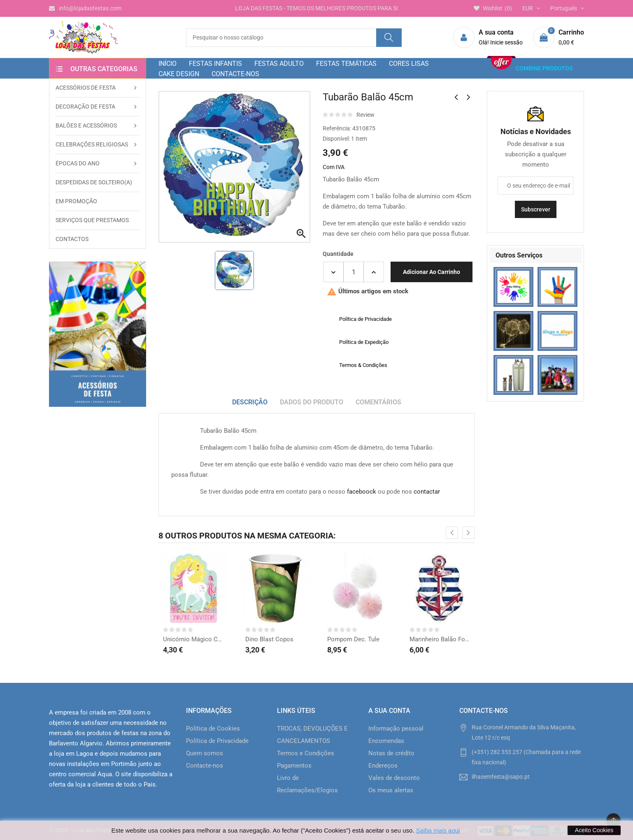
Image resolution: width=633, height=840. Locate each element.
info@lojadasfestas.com (85, 8)
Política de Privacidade (217, 741)
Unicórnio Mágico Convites (193, 639)
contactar (427, 492)
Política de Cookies (213, 729)
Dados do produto (312, 402)
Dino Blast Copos (269, 639)
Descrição (250, 402)
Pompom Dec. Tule (353, 639)
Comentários (378, 402)
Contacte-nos (205, 766)
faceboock (362, 492)
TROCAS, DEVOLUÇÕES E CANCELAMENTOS (312, 735)
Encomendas (386, 741)
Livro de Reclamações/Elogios (307, 784)
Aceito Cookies (594, 830)
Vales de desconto (394, 778)
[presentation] (452, 533)
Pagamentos (294, 766)
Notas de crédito (391, 753)
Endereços (383, 766)
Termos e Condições (306, 753)
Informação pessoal (396, 729)
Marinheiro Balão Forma (440, 639)
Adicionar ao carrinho (432, 272)
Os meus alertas (391, 790)
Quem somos (205, 753)
